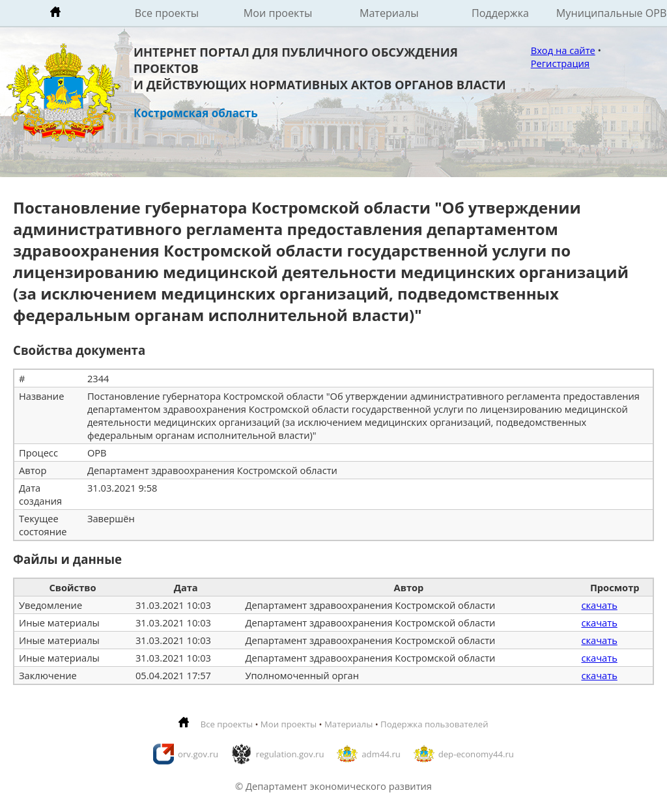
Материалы (389, 13)
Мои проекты (278, 13)
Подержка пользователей (434, 724)
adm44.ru (381, 754)
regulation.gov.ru (290, 754)
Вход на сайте (563, 50)
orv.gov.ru (198, 754)
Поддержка (500, 13)
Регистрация (560, 63)
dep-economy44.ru (476, 754)
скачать (599, 605)
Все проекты (167, 13)
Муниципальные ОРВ (612, 13)
